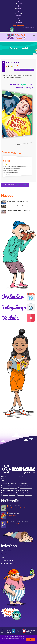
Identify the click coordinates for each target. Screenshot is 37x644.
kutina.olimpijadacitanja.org (24, 493)
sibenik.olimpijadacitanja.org (26, 488)
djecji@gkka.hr (23, 483)
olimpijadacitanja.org (8, 486)
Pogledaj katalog (28, 144)
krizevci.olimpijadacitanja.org (22, 486)
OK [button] (30, 639)
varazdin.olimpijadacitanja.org (25, 495)
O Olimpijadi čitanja (6, 551)
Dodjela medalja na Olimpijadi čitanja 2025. (17, 201)
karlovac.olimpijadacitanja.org (24, 490)
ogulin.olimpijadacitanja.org (9, 495)
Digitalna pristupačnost (7, 560)
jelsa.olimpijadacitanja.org (9, 490)
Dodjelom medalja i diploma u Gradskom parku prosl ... (20, 206)
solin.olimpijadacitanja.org (9, 493)
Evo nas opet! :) (18, 25)
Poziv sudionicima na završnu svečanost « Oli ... (19, 211)
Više (2, 216)
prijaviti (23, 85)
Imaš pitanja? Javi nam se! (8, 564)
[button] (9, 642)
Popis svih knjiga (5, 554)
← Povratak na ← (25, 70)
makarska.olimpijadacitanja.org (10, 488)
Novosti (3, 557)
